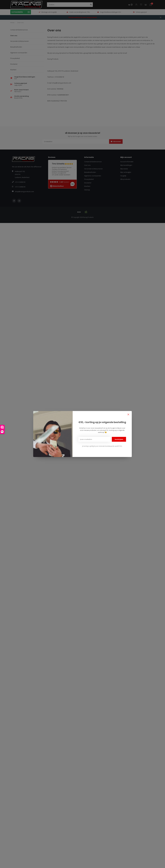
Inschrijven (119, 439)
